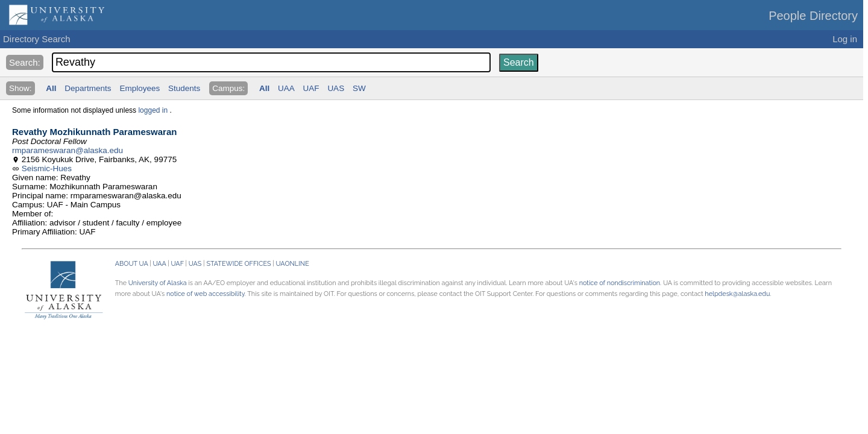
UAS (336, 88)
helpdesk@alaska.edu (737, 294)
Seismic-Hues (47, 168)
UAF (311, 88)
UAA (286, 88)
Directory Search (37, 39)
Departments (88, 88)
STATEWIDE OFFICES (238, 264)
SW (359, 88)
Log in (845, 39)
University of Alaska (158, 283)
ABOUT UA (132, 264)
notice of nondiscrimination (620, 283)
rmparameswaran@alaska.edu (68, 150)
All (51, 88)
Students (184, 88)
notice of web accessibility (206, 294)
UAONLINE (293, 264)
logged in (153, 110)
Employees (140, 88)
